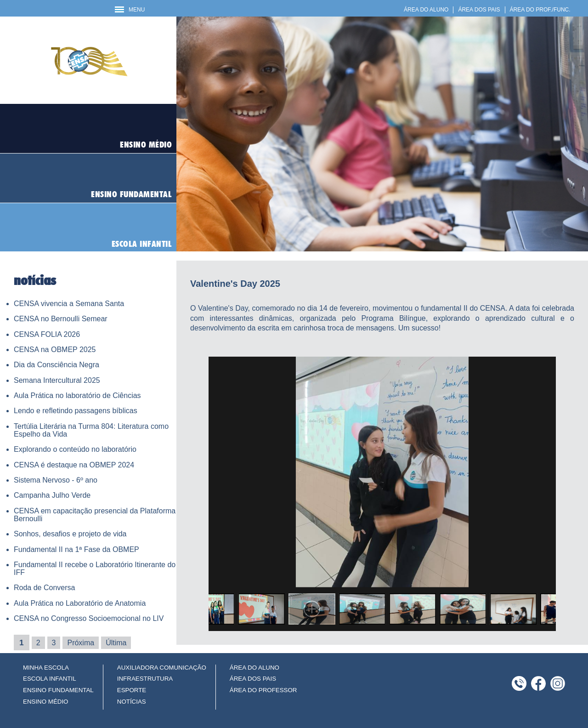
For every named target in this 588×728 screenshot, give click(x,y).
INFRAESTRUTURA (145, 679)
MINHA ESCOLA (46, 668)
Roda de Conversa (44, 588)
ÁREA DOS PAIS (479, 10)
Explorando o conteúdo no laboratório (75, 449)
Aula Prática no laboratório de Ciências (77, 395)
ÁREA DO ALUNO (426, 10)
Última (116, 643)
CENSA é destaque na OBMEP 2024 (74, 465)
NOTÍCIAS (132, 702)
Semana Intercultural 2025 (57, 380)
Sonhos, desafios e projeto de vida (70, 534)
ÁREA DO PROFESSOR (263, 690)
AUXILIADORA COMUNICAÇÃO (162, 668)
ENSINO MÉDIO (46, 702)
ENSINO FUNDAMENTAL (58, 690)
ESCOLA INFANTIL (50, 679)
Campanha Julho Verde (52, 495)
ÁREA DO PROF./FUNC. (540, 10)
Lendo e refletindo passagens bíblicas (76, 411)
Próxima (81, 643)
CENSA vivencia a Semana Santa (69, 304)
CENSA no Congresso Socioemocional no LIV (89, 618)
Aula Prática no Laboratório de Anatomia (80, 603)
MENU (130, 10)
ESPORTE (132, 690)
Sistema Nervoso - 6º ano (56, 480)
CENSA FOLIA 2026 (47, 334)
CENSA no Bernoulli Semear (61, 319)
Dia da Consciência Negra (57, 365)
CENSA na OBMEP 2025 (55, 350)
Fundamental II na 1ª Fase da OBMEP (76, 549)
